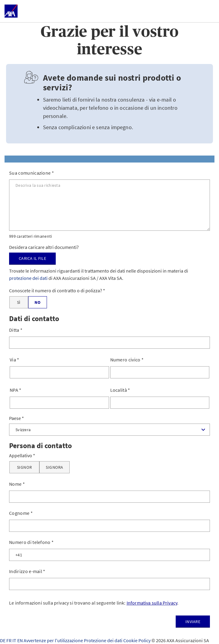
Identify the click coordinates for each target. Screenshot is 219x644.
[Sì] (19, 302)
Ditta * (16, 330)
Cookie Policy (137, 640)
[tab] (109, 159)
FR (9, 640)
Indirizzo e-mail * (27, 571)
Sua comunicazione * (32, 173)
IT (15, 640)
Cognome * (21, 513)
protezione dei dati (28, 278)
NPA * (16, 390)
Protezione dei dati (104, 640)
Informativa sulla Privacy (152, 603)
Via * (15, 360)
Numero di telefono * (31, 542)
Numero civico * (127, 360)
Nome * (17, 484)
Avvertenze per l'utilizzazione (54, 640)
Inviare (193, 622)
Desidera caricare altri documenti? (44, 247)
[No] (38, 302)
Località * (120, 390)
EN (20, 640)
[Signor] (24, 467)
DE (3, 640)
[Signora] (55, 467)
